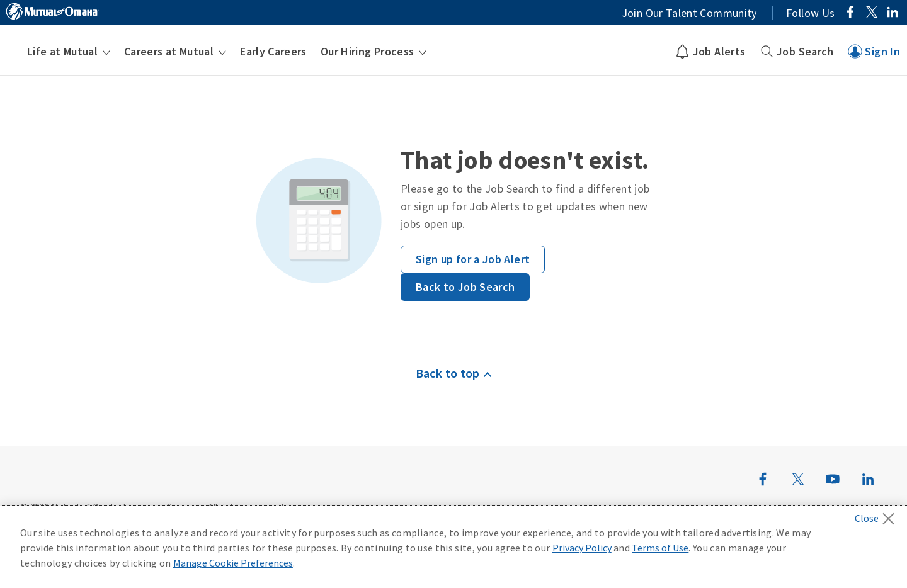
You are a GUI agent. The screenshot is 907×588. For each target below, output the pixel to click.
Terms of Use (660, 548)
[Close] (878, 515)
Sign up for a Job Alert (473, 259)
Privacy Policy (582, 548)
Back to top (448, 373)
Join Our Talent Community (689, 13)
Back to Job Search (465, 287)
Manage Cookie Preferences (233, 563)
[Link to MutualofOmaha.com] (52, 13)
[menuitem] (69, 52)
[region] (453, 547)
